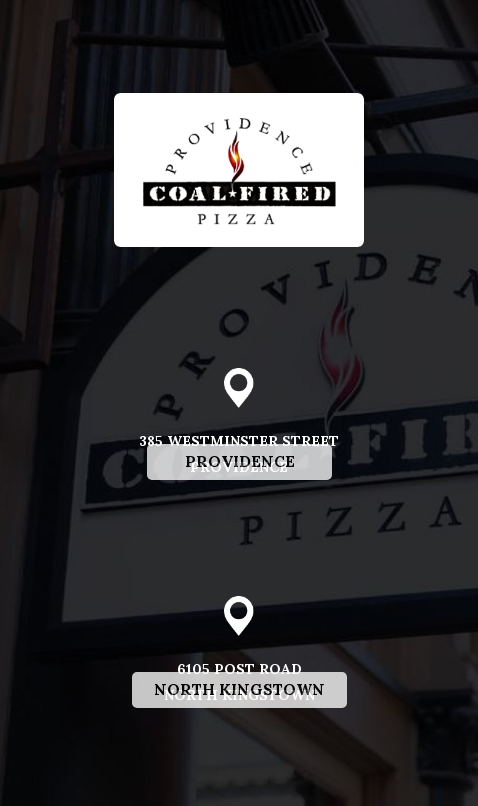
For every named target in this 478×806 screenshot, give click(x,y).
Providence (221, 515)
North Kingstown (228, 743)
